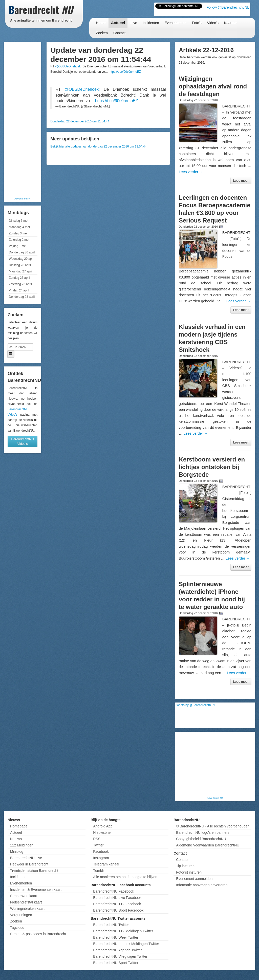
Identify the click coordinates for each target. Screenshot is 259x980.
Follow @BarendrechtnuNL (228, 7)
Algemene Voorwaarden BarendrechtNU (208, 845)
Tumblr (99, 871)
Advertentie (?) (22, 199)
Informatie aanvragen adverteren (202, 885)
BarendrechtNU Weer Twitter (116, 937)
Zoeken (102, 33)
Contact (119, 33)
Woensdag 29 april (21, 259)
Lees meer (241, 181)
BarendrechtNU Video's (23, 441)
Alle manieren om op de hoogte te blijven (125, 877)
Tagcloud (17, 928)
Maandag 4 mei (19, 227)
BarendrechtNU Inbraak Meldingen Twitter (126, 944)
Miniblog (17, 852)
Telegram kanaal (106, 864)
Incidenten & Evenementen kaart (36, 890)
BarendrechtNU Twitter (111, 925)
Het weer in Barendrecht (29, 864)
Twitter (98, 845)
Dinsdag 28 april (20, 265)
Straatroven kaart (24, 896)
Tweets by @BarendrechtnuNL (196, 705)
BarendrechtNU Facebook (114, 891)
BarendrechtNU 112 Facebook (117, 904)
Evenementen (176, 23)
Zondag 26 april (19, 278)
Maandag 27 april (21, 271)
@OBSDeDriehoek (68, 66)
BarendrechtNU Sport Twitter (116, 963)
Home (101, 23)
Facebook (101, 852)
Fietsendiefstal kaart (26, 902)
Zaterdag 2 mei (19, 240)
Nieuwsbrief (102, 833)
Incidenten (151, 23)
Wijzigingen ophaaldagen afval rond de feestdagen (213, 86)
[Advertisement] (25, 119)
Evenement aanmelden (194, 879)
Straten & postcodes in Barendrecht (38, 934)
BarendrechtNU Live (26, 858)
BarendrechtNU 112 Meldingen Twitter (123, 931)
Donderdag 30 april (22, 252)
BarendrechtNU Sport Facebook (118, 910)
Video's (213, 23)
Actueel (118, 23)
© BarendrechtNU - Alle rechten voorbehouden (213, 826)
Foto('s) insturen (189, 872)
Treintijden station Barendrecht (34, 871)
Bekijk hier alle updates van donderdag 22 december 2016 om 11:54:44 (98, 146)
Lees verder (191, 172)
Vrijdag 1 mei (18, 246)
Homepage (19, 826)
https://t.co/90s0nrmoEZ (125, 72)
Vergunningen (21, 915)
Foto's (197, 23)
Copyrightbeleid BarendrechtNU (201, 839)
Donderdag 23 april (22, 297)
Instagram (101, 858)
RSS (97, 839)
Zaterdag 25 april (20, 284)
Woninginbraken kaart (27, 909)
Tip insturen (185, 866)
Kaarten (230, 23)
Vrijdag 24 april (19, 290)
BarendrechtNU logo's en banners (203, 833)
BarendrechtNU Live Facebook (117, 898)
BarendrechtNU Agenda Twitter (117, 950)
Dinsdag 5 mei (19, 221)
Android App (103, 826)
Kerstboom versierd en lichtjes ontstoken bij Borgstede (212, 467)
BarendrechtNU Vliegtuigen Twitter (120, 956)
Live (134, 23)
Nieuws (16, 839)
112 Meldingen (22, 845)
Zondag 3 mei (18, 233)
